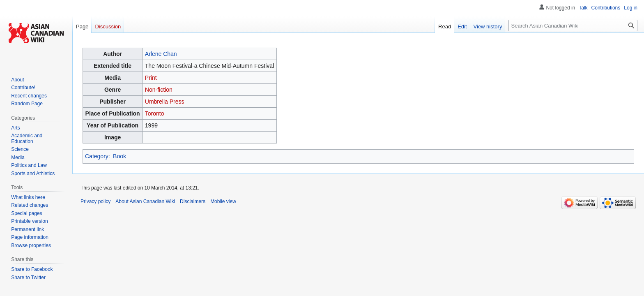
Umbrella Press (165, 102)
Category (97, 156)
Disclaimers (193, 201)
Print (151, 78)
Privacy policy (95, 201)
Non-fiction (159, 90)
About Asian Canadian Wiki (145, 201)
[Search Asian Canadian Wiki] (573, 25)
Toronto (155, 113)
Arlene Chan (161, 54)
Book (120, 156)
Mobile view (223, 201)
